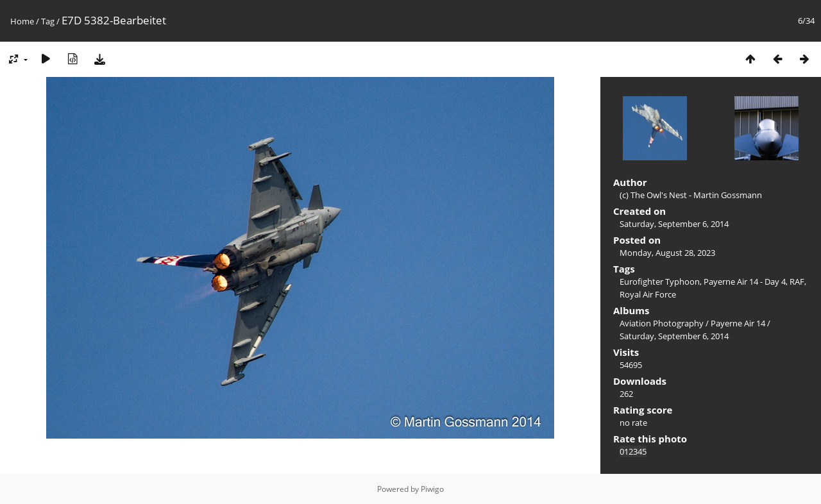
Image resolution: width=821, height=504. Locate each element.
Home (22, 21)
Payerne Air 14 (738, 323)
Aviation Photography (662, 323)
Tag (48, 21)
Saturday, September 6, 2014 (674, 224)
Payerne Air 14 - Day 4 (745, 281)
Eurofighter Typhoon (660, 281)
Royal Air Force (648, 294)
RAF (797, 281)
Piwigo (432, 489)
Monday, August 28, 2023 (667, 253)
